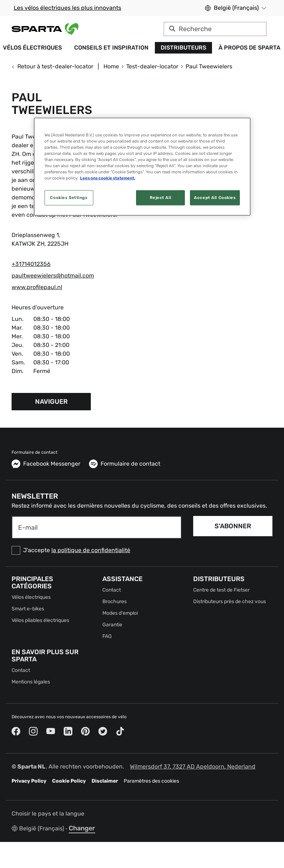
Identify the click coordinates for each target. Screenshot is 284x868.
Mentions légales (31, 682)
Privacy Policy (29, 781)
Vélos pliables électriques (40, 620)
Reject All (161, 198)
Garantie (112, 625)
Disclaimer (105, 781)
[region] (142, 166)
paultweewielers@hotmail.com (53, 276)
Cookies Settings (69, 198)
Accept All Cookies (215, 198)
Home (111, 66)
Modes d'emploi (120, 613)
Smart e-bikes (28, 609)
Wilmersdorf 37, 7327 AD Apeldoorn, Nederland (193, 767)
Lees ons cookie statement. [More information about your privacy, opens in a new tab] (108, 178)
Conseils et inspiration (111, 48)
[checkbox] (97, 550)
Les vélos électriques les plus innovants (67, 8)
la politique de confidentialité (91, 550)
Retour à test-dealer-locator (52, 66)
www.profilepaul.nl (37, 287)
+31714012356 (31, 264)
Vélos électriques (31, 597)
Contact (112, 590)
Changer (82, 828)
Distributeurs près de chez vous (230, 602)
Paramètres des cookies (151, 781)
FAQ (107, 636)
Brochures (115, 602)
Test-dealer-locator (152, 66)
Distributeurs (183, 48)
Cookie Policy (69, 781)
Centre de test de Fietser (221, 590)
